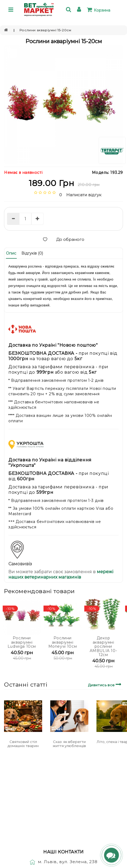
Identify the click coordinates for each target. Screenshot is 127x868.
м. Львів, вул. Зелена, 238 (64, 862)
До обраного (63, 239)
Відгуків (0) (32, 253)
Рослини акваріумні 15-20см (45, 30)
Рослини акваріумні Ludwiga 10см (22, 642)
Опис (11, 253)
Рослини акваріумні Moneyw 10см (63, 642)
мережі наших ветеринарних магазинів (61, 574)
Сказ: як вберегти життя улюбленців (69, 744)
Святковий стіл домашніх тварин (23, 744)
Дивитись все (106, 684)
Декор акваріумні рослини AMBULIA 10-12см (103, 646)
